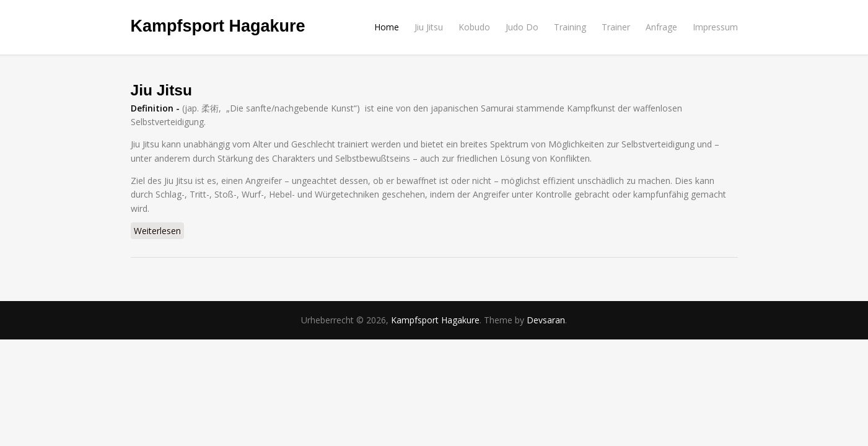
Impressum (715, 27)
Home (387, 27)
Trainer (616, 27)
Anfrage (661, 27)
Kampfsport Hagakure (218, 26)
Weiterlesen (159, 230)
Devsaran (546, 320)
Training (570, 27)
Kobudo (474, 27)
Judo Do (522, 27)
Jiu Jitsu (429, 27)
